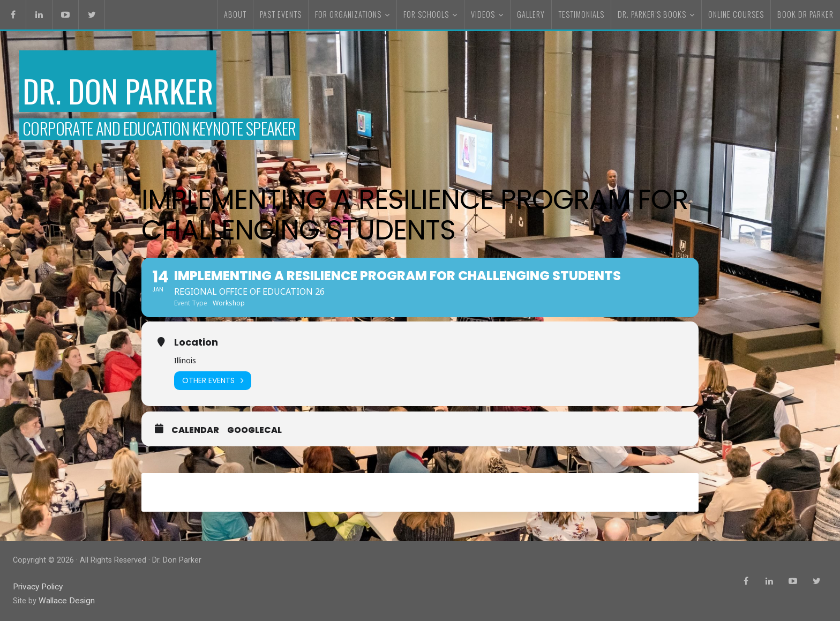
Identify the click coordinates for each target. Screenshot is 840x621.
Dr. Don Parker (142, 87)
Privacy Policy (37, 588)
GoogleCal (254, 435)
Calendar (195, 435)
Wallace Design (65, 601)
